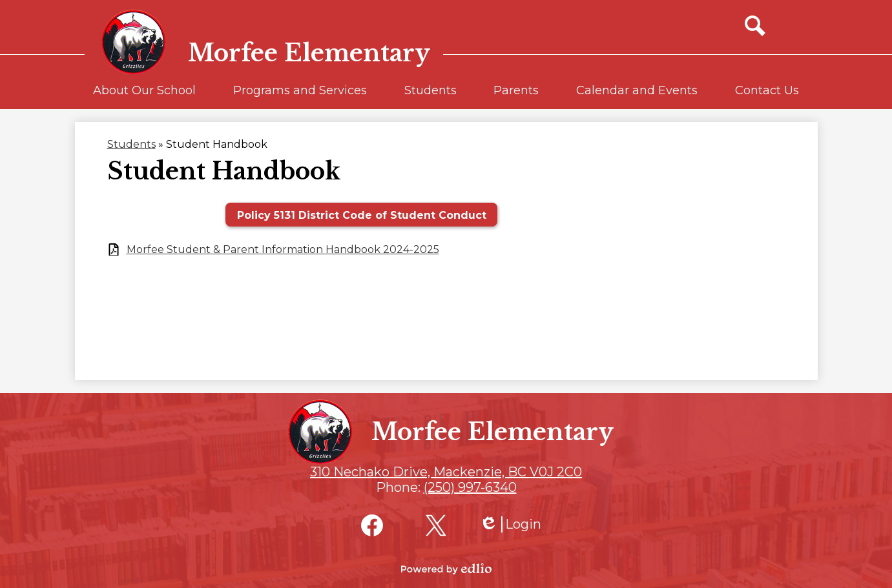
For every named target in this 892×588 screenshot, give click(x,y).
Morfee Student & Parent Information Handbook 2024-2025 (283, 249)
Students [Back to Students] (131, 144)
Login (510, 524)
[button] (144, 96)
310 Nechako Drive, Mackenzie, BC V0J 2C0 (446, 472)
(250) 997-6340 (470, 487)
